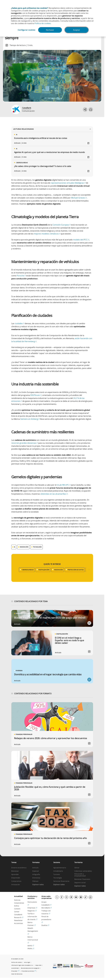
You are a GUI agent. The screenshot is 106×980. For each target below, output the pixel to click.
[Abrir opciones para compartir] (85, 110)
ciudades (19, 323)
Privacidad (15, 971)
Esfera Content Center (17, 909)
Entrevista (36, 878)
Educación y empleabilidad (80, 875)
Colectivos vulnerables (83, 871)
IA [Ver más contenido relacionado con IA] (15, 547)
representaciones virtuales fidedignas (68, 183)
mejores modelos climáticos (47, 234)
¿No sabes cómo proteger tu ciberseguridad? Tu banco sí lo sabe (43, 166)
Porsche (21, 276)
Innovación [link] (16, 885)
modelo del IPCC (81, 240)
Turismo (57, 874)
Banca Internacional (33, 940)
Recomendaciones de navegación (30, 968)
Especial (36, 871)
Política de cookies (43, 23)
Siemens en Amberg (30, 419)
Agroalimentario (60, 868)
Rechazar (50, 30)
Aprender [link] (15, 874)
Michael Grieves (79, 198)
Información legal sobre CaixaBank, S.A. (22, 965)
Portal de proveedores (46, 919)
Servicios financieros (61, 881)
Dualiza (45, 925)
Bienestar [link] (15, 871)
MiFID (31, 946)
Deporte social (80, 883)
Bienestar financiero (82, 879)
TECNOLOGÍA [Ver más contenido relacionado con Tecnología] (37, 547)
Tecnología (58, 878)
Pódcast (35, 881)
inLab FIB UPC (64, 485)
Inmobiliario (58, 871)
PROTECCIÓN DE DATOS (76, 570)
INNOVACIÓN (58, 570)
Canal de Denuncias (17, 974)
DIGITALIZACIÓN (44, 570)
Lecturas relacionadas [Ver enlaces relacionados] (52, 129)
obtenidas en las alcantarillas (54, 494)
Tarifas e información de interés (32, 917)
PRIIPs (31, 949)
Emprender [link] (16, 878)
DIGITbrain (36, 395)
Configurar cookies (26, 30)
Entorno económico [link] (19, 868)
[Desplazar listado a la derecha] (89, 570)
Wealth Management (33, 931)
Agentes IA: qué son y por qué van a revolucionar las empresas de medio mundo (49, 152)
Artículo (35, 868)
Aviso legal (27, 962)
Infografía (36, 874)
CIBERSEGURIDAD (28, 570)
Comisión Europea (61, 225)
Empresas (32, 908)
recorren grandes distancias (25, 443)
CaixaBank (27, 108)
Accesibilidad (15, 968)
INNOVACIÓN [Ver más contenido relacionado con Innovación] (24, 547)
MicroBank (47, 908)
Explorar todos (38, 885)
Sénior (77, 868)
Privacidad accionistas (29, 971)
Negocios (32, 911)
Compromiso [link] (16, 881)
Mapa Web (38, 965)
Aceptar (77, 30)
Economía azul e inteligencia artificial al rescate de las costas (41, 138)
